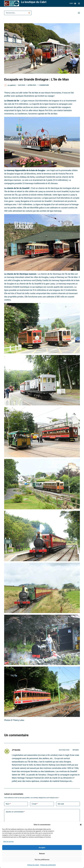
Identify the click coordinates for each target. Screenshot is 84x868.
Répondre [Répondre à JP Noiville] (76, 750)
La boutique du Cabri (34, 2)
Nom (8, 804)
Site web (61, 804)
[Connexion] (79, 3)
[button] (81, 825)
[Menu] (79, 13)
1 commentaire (44, 85)
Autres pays (32, 85)
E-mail (35, 804)
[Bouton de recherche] (29, 13)
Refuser (42, 854)
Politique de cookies (33, 865)
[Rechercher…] (16, 13)
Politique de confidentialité (48, 865)
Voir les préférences (42, 860)
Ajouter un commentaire (15, 812)
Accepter (42, 848)
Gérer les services (8, 842)
